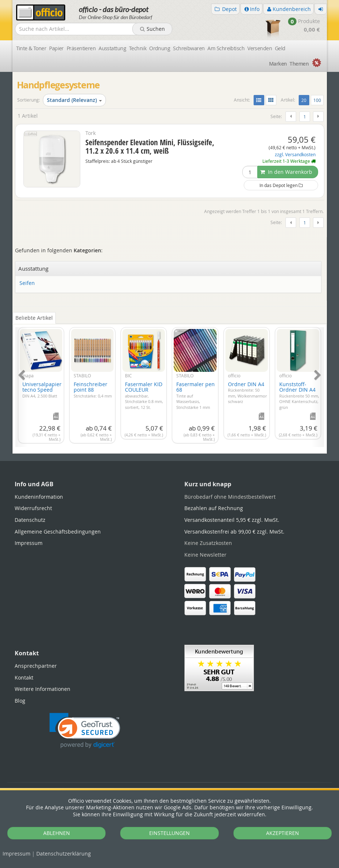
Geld (280, 48)
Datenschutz (64, 854)
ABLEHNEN (57, 833)
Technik (138, 48)
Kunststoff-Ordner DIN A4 (299, 395)
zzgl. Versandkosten (295, 155)
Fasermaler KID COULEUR (144, 395)
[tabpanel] (170, 383)
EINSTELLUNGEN (169, 833)
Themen (299, 64)
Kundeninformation (39, 497)
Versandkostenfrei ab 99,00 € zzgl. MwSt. (234, 532)
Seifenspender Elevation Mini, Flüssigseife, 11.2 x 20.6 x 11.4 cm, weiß (150, 147)
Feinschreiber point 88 (93, 390)
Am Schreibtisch (226, 48)
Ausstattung (112, 48)
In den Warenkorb (286, 172)
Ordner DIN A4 (247, 393)
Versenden (260, 48)
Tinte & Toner (31, 48)
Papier (56, 48)
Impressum (16, 854)
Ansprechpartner (36, 666)
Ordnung (160, 48)
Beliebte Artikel (34, 318)
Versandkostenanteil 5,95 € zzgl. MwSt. (232, 520)
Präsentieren (81, 48)
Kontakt (24, 677)
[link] (85, 731)
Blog (20, 701)
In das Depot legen (281, 185)
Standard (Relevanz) (74, 100)
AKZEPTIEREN (283, 833)
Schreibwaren (189, 48)
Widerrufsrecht (33, 508)
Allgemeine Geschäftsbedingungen (58, 532)
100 (317, 100)
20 (305, 100)
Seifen (27, 283)
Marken (278, 64)
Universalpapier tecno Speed (42, 390)
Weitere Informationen (43, 689)
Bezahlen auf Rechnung (214, 508)
